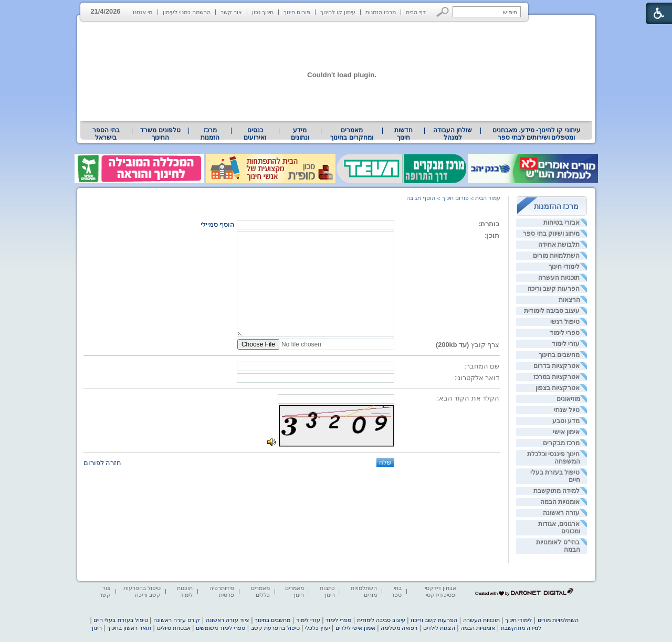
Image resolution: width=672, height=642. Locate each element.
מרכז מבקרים (561, 443)
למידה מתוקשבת (556, 491)
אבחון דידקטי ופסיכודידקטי (440, 591)
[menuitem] (536, 134)
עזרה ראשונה (561, 513)
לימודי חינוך (564, 267)
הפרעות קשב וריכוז (554, 289)
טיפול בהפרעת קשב (275, 628)
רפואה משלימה (399, 628)
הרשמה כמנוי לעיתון (187, 12)
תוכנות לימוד (185, 591)
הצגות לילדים (439, 628)
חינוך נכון (263, 12)
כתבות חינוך (327, 591)
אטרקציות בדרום (556, 366)
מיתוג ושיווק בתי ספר (551, 234)
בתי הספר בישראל (106, 134)
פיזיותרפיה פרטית (222, 591)
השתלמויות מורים (556, 256)
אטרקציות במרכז (556, 377)
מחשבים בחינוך (559, 355)
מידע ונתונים (300, 134)
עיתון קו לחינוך (338, 12)
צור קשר (231, 12)
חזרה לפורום (103, 463)
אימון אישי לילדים (355, 628)
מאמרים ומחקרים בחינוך (351, 134)
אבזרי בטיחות (561, 223)
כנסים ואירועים (255, 134)
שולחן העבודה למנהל (453, 134)
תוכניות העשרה (559, 278)
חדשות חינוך (403, 134)
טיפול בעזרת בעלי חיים (120, 620)
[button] (443, 12)
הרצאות (569, 300)
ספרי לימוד (565, 333)
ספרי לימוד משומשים (220, 628)
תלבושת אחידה (559, 245)
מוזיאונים (568, 399)
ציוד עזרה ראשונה (228, 620)
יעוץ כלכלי (317, 628)
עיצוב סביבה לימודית (552, 311)
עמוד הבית (488, 198)
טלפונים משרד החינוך (160, 134)
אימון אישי (566, 432)
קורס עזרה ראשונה (177, 620)
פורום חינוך (297, 12)
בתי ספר (396, 591)
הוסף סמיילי (218, 224)
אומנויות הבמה (560, 502)
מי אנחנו (143, 12)
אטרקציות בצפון (558, 388)
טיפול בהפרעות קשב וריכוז (142, 591)
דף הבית (416, 12)
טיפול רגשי (565, 322)
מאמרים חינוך (295, 591)
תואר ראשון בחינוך (129, 628)
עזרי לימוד (566, 344)
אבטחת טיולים (174, 628)
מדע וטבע (566, 421)
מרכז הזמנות (381, 12)
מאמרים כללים (260, 591)
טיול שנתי (567, 410)
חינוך (96, 628)
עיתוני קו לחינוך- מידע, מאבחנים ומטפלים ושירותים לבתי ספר (537, 134)
